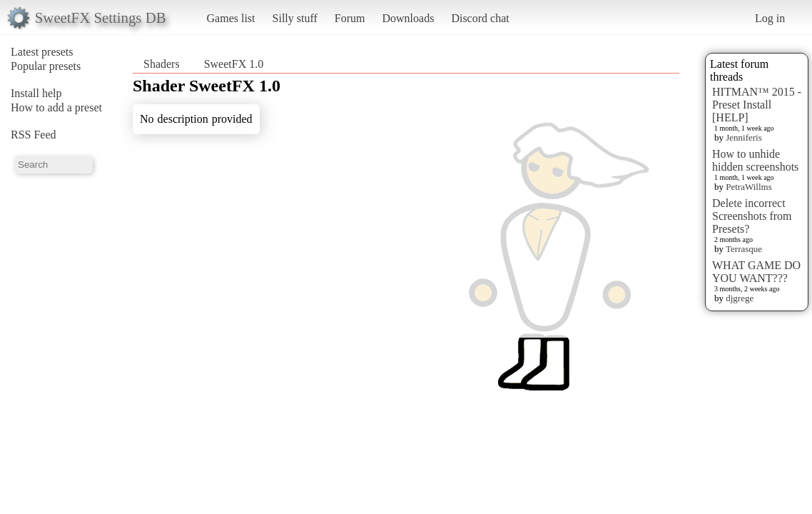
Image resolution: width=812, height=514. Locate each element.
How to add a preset (56, 107)
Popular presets (46, 66)
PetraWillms (748, 187)
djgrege (740, 298)
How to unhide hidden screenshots (755, 160)
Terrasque (744, 249)
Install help (36, 93)
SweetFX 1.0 (234, 64)
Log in (770, 18)
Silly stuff (295, 18)
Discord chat (480, 18)
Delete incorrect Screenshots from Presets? (752, 216)
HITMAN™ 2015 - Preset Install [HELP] (757, 105)
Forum (350, 18)
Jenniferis (744, 137)
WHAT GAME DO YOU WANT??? (756, 272)
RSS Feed (34, 135)
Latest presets (42, 52)
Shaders (162, 64)
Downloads (408, 18)
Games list (231, 18)
